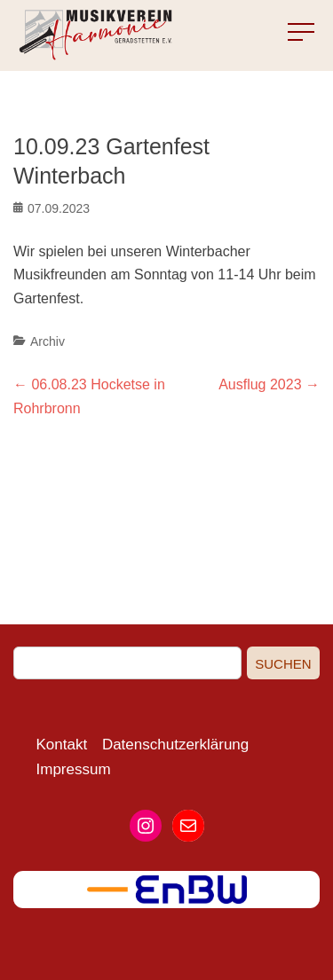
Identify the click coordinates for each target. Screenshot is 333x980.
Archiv (48, 341)
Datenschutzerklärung (175, 745)
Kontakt (62, 745)
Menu (288, 33)
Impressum (74, 769)
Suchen (283, 664)
